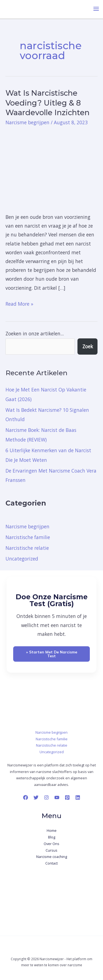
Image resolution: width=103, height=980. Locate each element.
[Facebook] (26, 797)
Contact (51, 863)
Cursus (51, 850)
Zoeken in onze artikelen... (35, 333)
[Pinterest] (67, 797)
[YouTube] (57, 797)
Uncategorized (22, 559)
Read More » (19, 303)
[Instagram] (46, 797)
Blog (52, 837)
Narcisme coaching (52, 857)
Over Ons (51, 844)
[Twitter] (36, 797)
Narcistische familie (28, 537)
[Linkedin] (78, 797)
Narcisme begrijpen (27, 122)
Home (52, 830)
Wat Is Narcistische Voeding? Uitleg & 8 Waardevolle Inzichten (48, 103)
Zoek (88, 346)
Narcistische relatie (27, 548)
